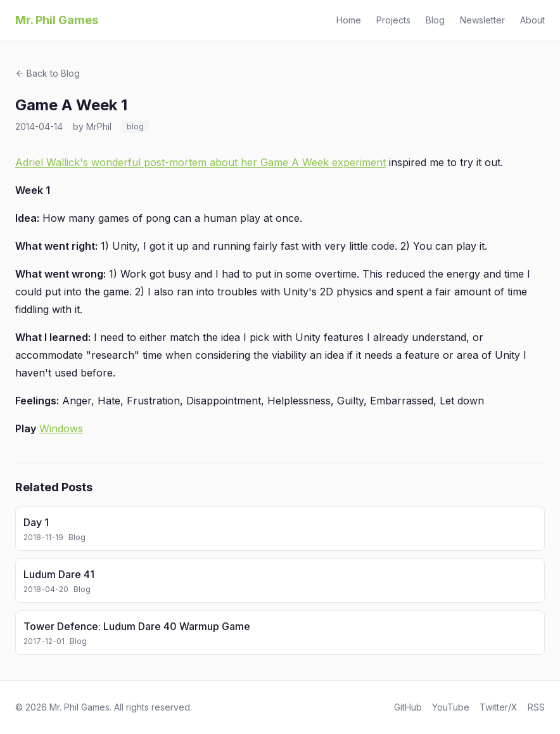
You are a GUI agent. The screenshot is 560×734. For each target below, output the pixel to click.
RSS (536, 707)
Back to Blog (48, 73)
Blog (435, 20)
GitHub (408, 707)
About (532, 20)
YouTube (451, 707)
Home (349, 20)
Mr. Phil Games (57, 20)
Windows (61, 428)
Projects (393, 20)
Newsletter (482, 20)
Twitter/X (499, 707)
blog (135, 126)
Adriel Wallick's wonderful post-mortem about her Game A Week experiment (200, 162)
